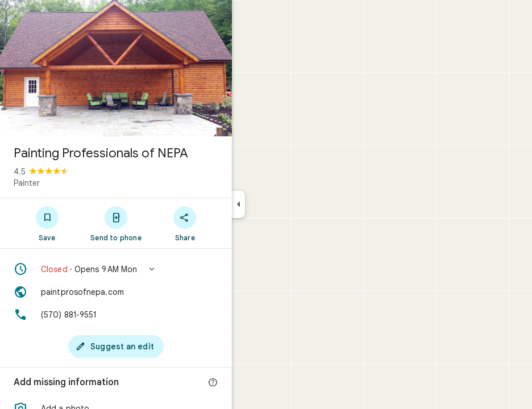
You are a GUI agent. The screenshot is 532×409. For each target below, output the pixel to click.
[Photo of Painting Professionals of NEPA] (116, 68)
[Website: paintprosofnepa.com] (116, 292)
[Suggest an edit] (116, 347)
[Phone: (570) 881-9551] (116, 315)
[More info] (213, 383)
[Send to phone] (116, 223)
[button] (116, 269)
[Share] (185, 223)
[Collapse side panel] (238, 204)
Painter (27, 183)
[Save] (47, 223)
